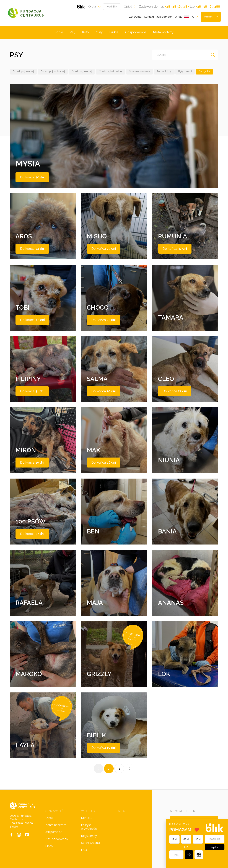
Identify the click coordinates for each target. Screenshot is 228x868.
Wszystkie (204, 71)
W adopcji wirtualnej (110, 71)
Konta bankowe (56, 825)
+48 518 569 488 (208, 7)
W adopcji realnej (82, 71)
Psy (73, 32)
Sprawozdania (90, 843)
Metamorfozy (163, 32)
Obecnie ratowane (139, 71)
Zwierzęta (135, 17)
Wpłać (130, 7)
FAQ (84, 850)
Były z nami (185, 71)
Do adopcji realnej (23, 71)
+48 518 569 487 (177, 7)
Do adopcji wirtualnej (53, 71)
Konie (59, 32)
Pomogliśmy (164, 71)
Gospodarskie (136, 32)
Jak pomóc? (164, 17)
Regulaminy (89, 836)
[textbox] (93, 7)
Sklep (49, 846)
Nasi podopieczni (57, 839)
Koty (86, 32)
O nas (178, 17)
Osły (99, 32)
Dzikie (114, 32)
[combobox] (93, 7)
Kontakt (149, 17)
